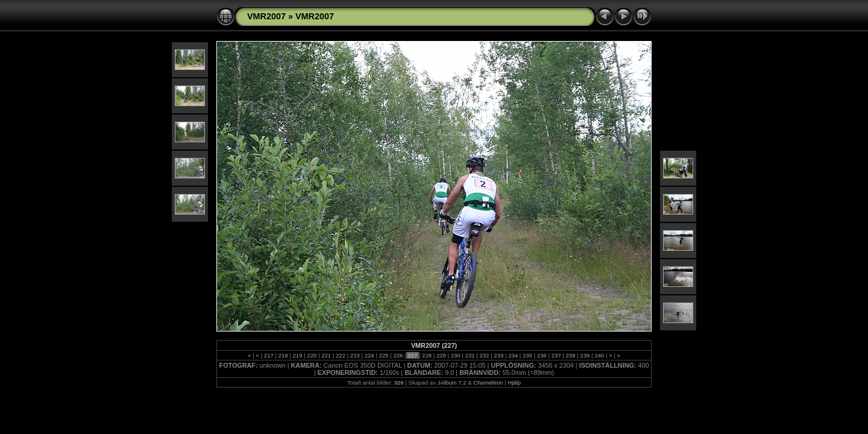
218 (283, 355)
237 (556, 355)
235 (527, 355)
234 (513, 355)
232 (484, 355)
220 (312, 355)
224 (369, 355)
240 (599, 355)
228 (426, 355)
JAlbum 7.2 (452, 382)
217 (269, 355)
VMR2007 (266, 16)
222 (340, 355)
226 (398, 355)
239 (585, 355)
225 (384, 355)
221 (326, 355)
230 (455, 355)
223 (355, 355)
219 (297, 355)
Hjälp (514, 382)
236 (542, 355)
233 (499, 355)
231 (470, 355)
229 (441, 355)
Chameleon (488, 382)
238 (571, 355)
